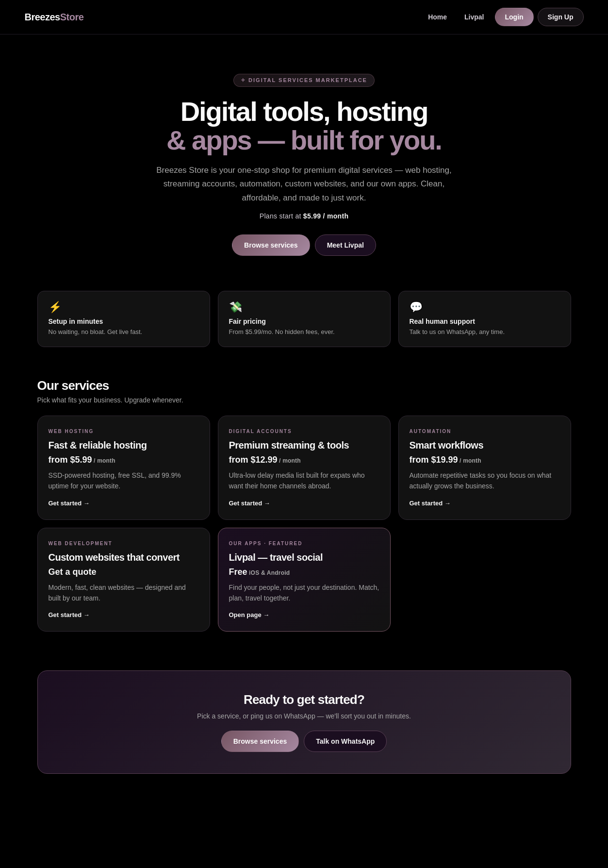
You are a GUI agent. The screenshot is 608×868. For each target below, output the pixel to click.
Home (437, 17)
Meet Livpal (345, 245)
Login (514, 17)
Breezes (54, 17)
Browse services (271, 245)
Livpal (474, 17)
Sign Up (561, 17)
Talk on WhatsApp (345, 741)
